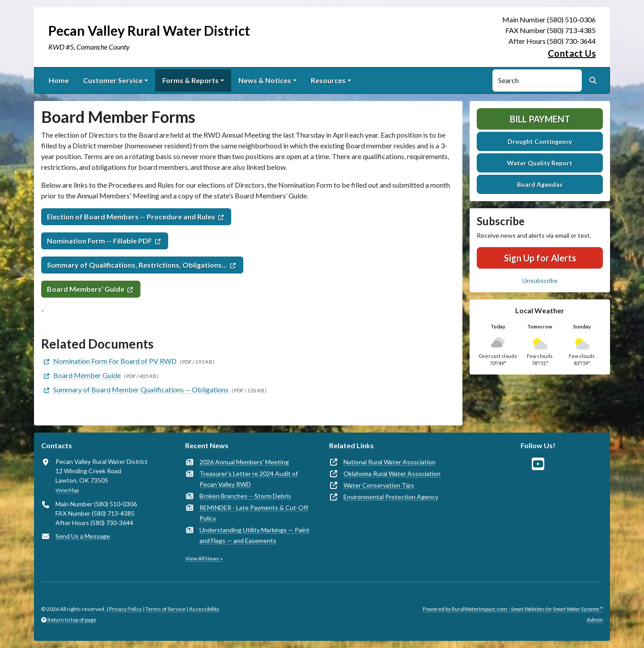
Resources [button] (328, 80)
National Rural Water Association (390, 462)
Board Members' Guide (86, 289)
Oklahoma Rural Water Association (392, 473)
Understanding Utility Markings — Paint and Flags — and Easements (254, 535)
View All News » (204, 558)
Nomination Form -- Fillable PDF (100, 241)
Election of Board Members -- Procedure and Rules (131, 217)
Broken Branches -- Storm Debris (245, 496)
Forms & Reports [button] (191, 80)
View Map (67, 490)
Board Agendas (540, 184)
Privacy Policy (125, 609)
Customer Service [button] (113, 80)
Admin (595, 620)
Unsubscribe (540, 280)
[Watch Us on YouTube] (538, 464)
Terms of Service (165, 609)
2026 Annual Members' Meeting (244, 462)
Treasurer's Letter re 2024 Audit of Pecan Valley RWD (249, 479)
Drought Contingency (540, 141)
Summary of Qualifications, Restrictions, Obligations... (137, 265)
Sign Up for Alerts (540, 258)
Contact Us (572, 53)
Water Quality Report (540, 163)
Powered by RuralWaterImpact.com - (513, 609)
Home (59, 80)
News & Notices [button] (265, 80)
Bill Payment (540, 119)
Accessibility (204, 609)
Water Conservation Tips (379, 485)
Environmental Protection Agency (391, 497)
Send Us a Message (83, 536)
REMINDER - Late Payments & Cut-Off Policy (254, 513)
